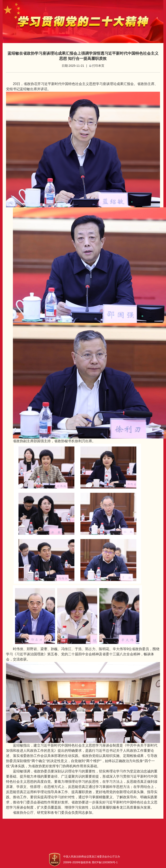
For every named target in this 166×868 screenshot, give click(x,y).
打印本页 (98, 66)
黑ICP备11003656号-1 (105, 862)
